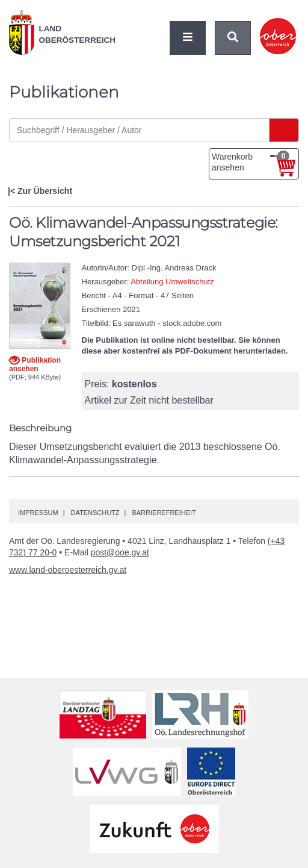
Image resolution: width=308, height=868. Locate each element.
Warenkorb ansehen (251, 161)
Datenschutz (95, 513)
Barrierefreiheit (164, 513)
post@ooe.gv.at (120, 552)
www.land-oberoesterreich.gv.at (68, 570)
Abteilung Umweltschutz (172, 282)
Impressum (38, 513)
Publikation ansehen (35, 364)
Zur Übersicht (45, 191)
